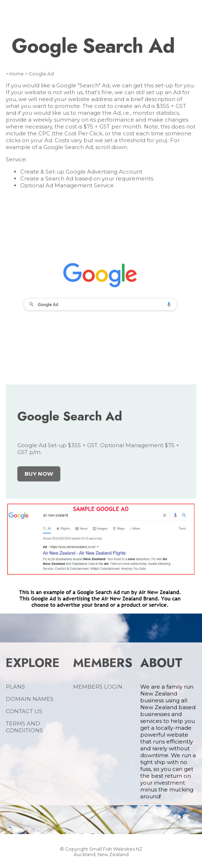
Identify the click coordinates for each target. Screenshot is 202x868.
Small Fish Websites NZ (116, 849)
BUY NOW (39, 474)
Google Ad (41, 74)
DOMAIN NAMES (30, 699)
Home (17, 74)
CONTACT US (24, 711)
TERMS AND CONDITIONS (24, 727)
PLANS (15, 687)
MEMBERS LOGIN (98, 687)
